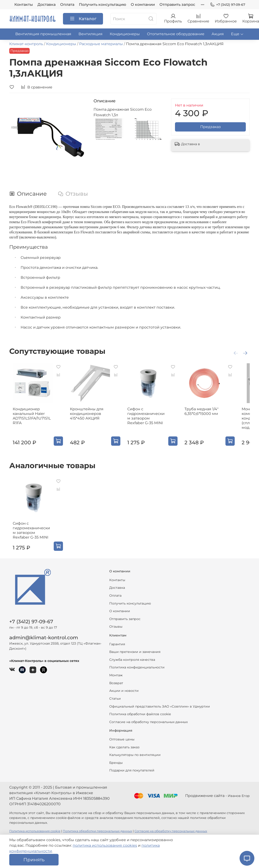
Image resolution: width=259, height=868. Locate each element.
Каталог (83, 19)
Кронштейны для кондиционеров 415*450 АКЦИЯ (88, 418)
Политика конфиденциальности (137, 667)
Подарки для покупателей (132, 770)
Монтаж (116, 675)
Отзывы (116, 627)
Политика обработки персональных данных (97, 831)
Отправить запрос (177, 5)
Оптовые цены (122, 739)
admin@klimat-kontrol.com (44, 638)
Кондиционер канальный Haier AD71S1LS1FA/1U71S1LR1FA (31, 421)
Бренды (116, 763)
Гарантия (117, 644)
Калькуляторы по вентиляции (135, 755)
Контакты (24, 5)
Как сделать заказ (124, 747)
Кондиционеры (125, 34)
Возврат (116, 683)
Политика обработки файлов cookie (140, 714)
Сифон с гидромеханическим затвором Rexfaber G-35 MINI (154, 421)
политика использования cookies (105, 845)
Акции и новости (124, 691)
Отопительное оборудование (176, 34)
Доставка (47, 5)
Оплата (67, 5)
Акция (218, 34)
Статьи (115, 699)
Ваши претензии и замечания (135, 652)
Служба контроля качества (132, 660)
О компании (143, 5)
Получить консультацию (103, 5)
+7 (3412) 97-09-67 (228, 5)
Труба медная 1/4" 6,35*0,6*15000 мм (212, 416)
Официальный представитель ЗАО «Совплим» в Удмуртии (160, 706)
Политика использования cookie (35, 831)
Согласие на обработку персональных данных (148, 722)
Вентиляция (90, 34)
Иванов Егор (239, 796)
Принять (34, 860)
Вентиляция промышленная (43, 34)
